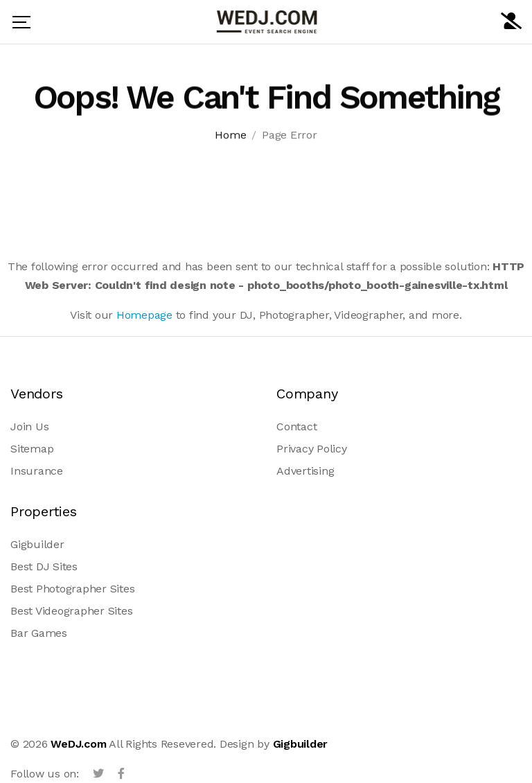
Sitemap (32, 449)
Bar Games (39, 633)
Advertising (305, 471)
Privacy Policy (312, 449)
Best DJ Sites (44, 566)
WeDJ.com (78, 744)
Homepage (144, 315)
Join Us (29, 426)
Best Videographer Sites (71, 611)
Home (230, 136)
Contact (296, 426)
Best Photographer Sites (72, 589)
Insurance (37, 471)
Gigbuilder (37, 544)
